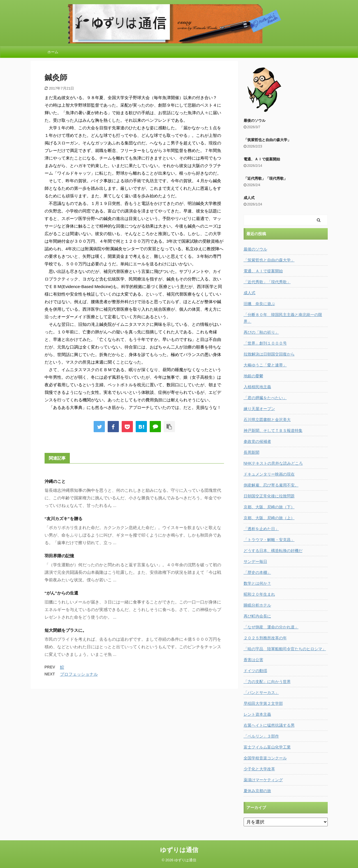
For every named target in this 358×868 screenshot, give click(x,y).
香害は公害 (253, 660)
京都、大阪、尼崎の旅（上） (269, 518)
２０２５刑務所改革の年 (265, 638)
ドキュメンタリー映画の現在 (269, 474)
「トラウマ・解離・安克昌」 (269, 540)
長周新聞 (251, 452)
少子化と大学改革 (259, 769)
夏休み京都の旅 (257, 791)
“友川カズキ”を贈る (63, 519)
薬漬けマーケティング (263, 780)
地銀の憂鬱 (253, 376)
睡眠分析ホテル (257, 605)
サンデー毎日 (255, 561)
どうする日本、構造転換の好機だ (273, 551)
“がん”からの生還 (61, 593)
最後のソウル (255, 121)
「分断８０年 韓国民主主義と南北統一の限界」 (283, 318)
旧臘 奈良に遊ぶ (259, 304)
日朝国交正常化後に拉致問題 (269, 496)
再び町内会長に (257, 616)
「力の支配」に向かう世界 (267, 682)
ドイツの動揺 (255, 671)
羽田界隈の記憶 (59, 556)
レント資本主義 (257, 714)
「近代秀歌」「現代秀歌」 (265, 178)
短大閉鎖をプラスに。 (66, 630)
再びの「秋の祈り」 (261, 332)
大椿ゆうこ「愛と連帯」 (265, 365)
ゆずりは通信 (179, 850)
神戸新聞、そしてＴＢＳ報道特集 (273, 431)
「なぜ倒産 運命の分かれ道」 (271, 627)
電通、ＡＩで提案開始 (262, 159)
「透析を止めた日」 (261, 529)
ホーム (53, 52)
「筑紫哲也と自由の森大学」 (267, 140)
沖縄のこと (55, 481)
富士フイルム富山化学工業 (267, 747)
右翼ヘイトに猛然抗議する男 (269, 725)
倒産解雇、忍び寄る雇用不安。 (271, 485)
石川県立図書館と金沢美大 (267, 420)
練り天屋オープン (259, 409)
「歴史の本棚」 (257, 572)
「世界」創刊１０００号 (265, 343)
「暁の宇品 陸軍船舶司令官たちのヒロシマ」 (285, 649)
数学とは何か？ (257, 583)
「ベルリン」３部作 (261, 736)
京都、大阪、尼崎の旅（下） (269, 507)
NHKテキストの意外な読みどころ (273, 463)
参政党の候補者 (257, 441)
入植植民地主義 (257, 387)
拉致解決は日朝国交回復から (269, 354)
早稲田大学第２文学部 (263, 703)
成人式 (249, 198)
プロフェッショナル (79, 674)
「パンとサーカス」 (261, 692)
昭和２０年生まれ (259, 594)
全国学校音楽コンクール (265, 758)
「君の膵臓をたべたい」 (265, 398)
